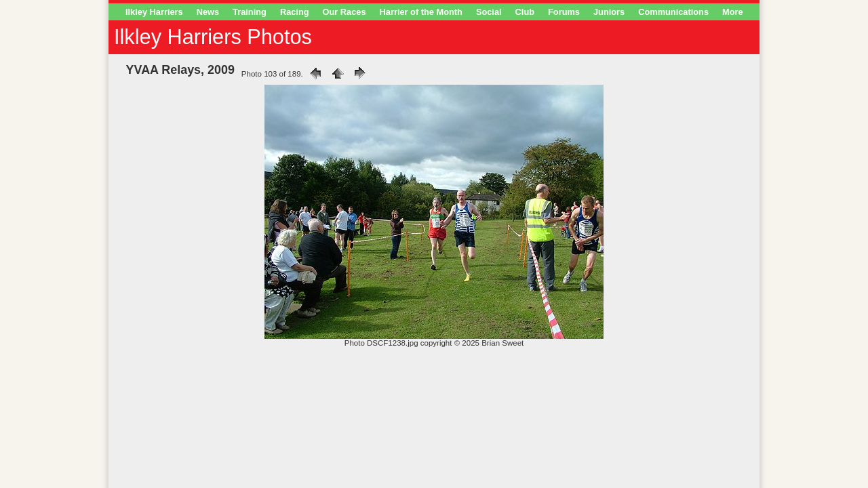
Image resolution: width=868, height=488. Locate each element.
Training (250, 12)
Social (489, 12)
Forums (564, 12)
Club (525, 12)
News (208, 12)
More (733, 12)
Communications (673, 12)
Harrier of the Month (421, 12)
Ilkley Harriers (154, 12)
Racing (295, 12)
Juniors (609, 12)
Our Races (344, 12)
